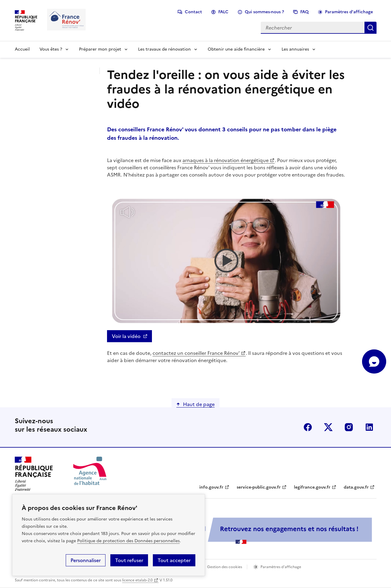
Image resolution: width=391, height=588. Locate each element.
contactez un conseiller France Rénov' (196, 353)
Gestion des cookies (225, 567)
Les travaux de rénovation (164, 49)
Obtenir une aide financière (236, 49)
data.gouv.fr (356, 487)
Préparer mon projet (100, 49)
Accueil (22, 49)
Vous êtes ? (51, 49)
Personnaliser (86, 560)
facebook (308, 427)
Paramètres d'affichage (349, 12)
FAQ (304, 12)
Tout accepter (174, 560)
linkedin (369, 427)
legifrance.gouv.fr (312, 487)
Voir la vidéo (126, 336)
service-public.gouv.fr (259, 487)
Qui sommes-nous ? (264, 12)
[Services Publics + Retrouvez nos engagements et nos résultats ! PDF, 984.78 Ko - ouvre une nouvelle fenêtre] (241, 531)
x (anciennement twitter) (328, 427)
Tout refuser (129, 560)
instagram (349, 427)
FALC (223, 12)
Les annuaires (295, 49)
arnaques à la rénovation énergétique (225, 160)
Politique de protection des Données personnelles (128, 541)
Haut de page (199, 404)
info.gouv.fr (211, 487)
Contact (193, 12)
